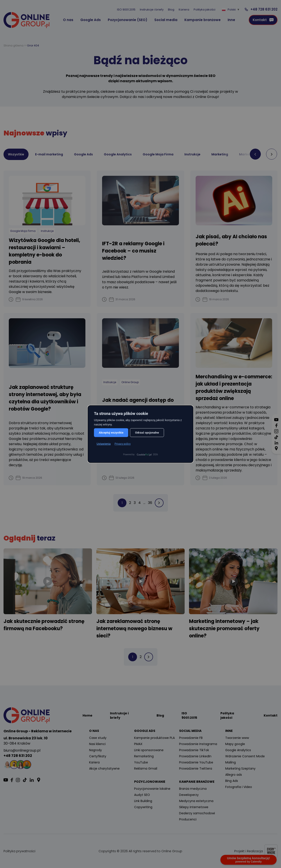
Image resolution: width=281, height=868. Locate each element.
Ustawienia (104, 444)
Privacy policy (123, 444)
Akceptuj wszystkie (111, 433)
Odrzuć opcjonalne (147, 433)
